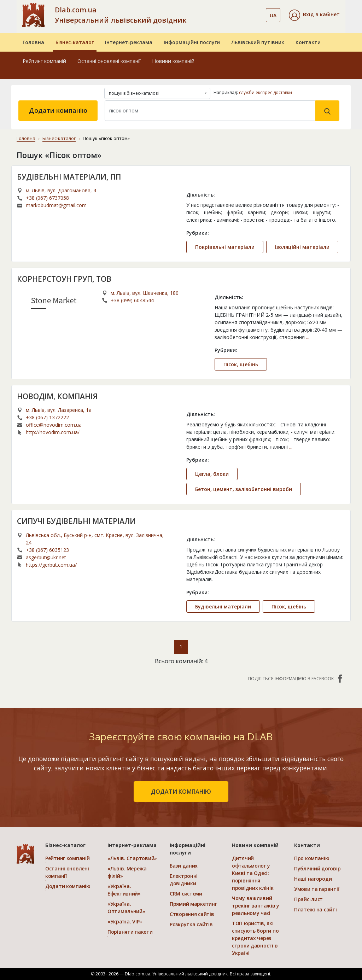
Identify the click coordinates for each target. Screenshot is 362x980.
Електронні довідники (184, 880)
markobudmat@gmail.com (56, 205)
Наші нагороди (313, 879)
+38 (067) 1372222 (47, 417)
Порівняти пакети (130, 932)
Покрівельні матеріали (225, 247)
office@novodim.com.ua (54, 425)
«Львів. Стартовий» (132, 858)
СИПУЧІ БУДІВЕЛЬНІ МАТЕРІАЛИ (76, 521)
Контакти (308, 42)
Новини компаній (173, 61)
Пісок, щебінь (241, 364)
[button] (314, 15)
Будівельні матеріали (223, 606)
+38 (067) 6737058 (47, 198)
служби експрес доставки (265, 92)
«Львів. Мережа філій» (127, 872)
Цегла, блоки (212, 474)
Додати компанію (58, 110)
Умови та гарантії (317, 889)
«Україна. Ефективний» (124, 890)
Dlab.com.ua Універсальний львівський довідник (121, 15)
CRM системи (186, 894)
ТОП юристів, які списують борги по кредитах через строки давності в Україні (255, 938)
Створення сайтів (192, 914)
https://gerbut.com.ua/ (51, 565)
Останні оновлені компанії (109, 61)
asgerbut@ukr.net (46, 557)
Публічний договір (317, 868)
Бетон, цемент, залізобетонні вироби (244, 489)
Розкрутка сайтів (191, 924)
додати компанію (181, 792)
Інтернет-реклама (129, 42)
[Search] (210, 111)
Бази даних (184, 866)
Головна (33, 42)
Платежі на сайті (316, 909)
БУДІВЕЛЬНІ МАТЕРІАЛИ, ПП (69, 177)
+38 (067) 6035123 (47, 550)
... (308, 337)
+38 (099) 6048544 (132, 300)
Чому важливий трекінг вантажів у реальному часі (256, 906)
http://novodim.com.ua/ (53, 432)
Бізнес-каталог (75, 42)
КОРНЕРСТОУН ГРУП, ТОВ (64, 279)
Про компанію (312, 858)
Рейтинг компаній (44, 61)
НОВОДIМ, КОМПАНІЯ (57, 396)
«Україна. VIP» (125, 921)
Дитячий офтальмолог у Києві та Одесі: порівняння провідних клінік (253, 873)
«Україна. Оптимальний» (126, 908)
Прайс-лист (308, 899)
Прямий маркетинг (193, 904)
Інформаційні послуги (192, 42)
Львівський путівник (258, 42)
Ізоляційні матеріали (302, 247)
